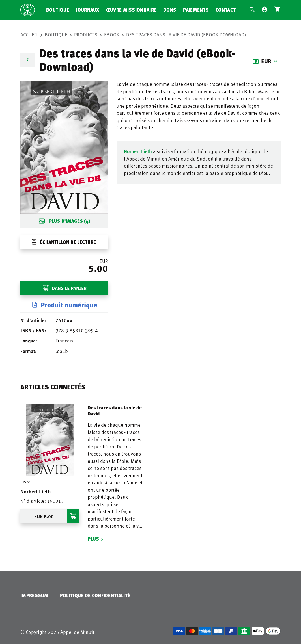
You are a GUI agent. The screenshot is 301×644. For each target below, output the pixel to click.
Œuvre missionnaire (131, 10)
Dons (170, 10)
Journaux (87, 10)
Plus (93, 539)
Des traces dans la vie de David (115, 410)
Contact (226, 10)
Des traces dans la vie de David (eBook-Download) (186, 34)
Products (86, 34)
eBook (112, 34)
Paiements (196, 10)
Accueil (29, 34)
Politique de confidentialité (95, 595)
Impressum (35, 595)
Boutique (58, 10)
